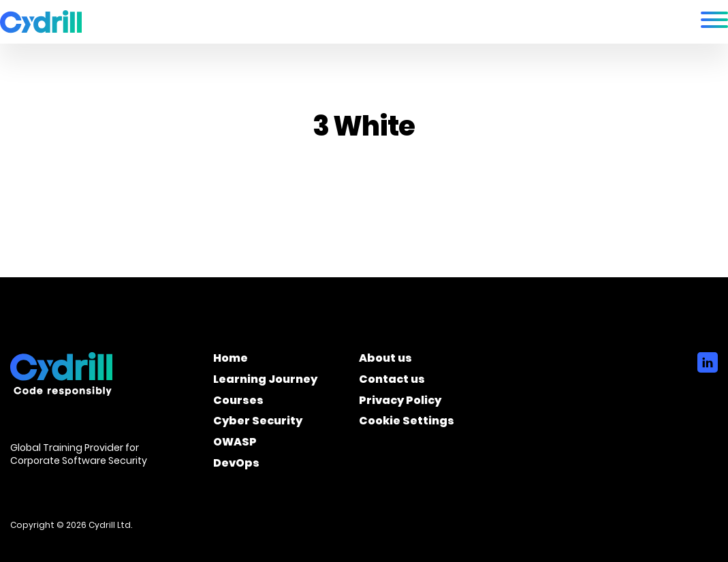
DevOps (236, 465)
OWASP (235, 444)
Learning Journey (265, 381)
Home (231, 360)
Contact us (392, 381)
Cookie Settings (407, 423)
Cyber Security (258, 423)
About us (385, 360)
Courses (238, 403)
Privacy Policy (400, 403)
